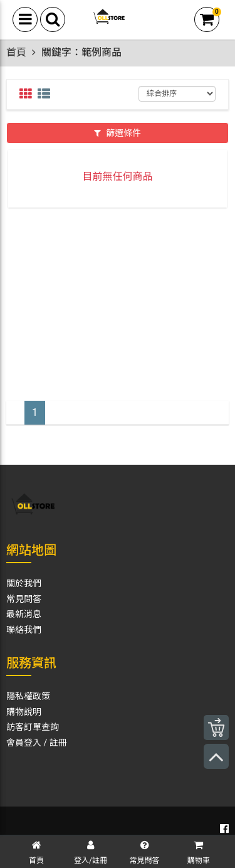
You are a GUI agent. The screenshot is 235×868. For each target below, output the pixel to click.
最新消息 (24, 614)
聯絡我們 (24, 630)
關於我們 (24, 583)
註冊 (58, 743)
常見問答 (24, 599)
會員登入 (24, 743)
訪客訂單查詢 (33, 727)
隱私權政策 (28, 696)
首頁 (16, 52)
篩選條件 (118, 133)
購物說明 (24, 712)
